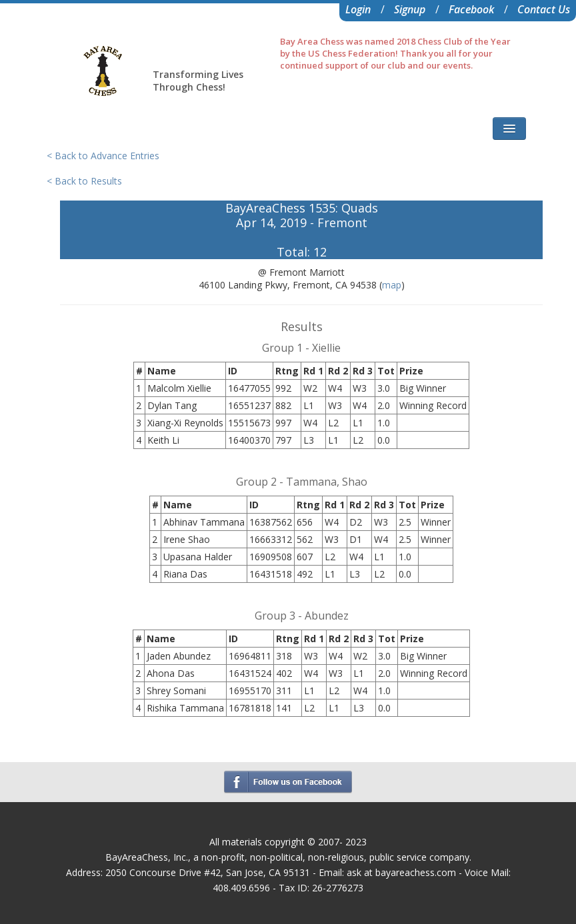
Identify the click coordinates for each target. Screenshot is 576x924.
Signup (410, 9)
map (392, 285)
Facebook (471, 9)
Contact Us (544, 9)
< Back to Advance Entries (103, 156)
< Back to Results (84, 181)
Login (358, 9)
